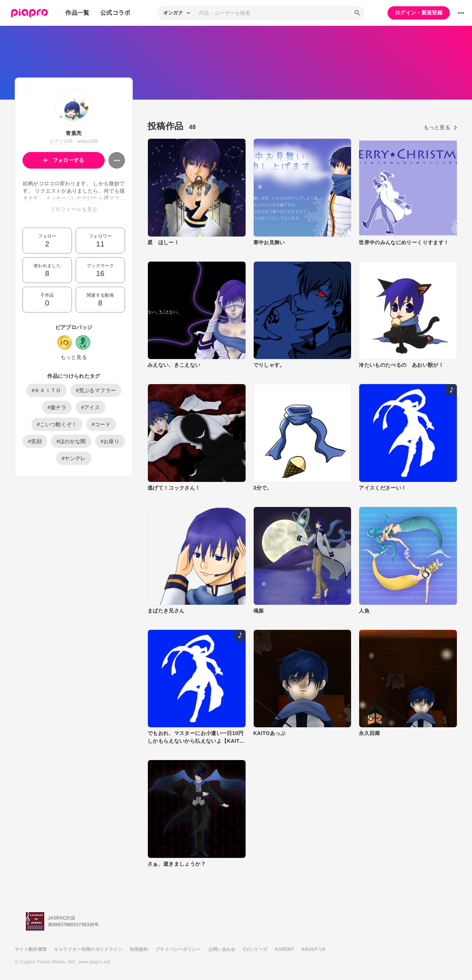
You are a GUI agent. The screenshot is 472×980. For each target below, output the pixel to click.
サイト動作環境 (31, 949)
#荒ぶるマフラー (96, 390)
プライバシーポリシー (178, 949)
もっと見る (74, 357)
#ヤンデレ (74, 458)
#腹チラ (57, 407)
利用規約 (139, 949)
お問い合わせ (222, 949)
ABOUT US (314, 949)
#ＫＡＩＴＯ (46, 390)
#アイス (91, 407)
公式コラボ (115, 13)
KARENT (285, 949)
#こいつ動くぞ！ (57, 424)
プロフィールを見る (74, 209)
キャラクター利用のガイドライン (88, 949)
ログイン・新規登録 (419, 13)
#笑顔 (35, 441)
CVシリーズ (255, 949)
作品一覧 (77, 13)
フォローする (64, 160)
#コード (101, 424)
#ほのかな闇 (71, 441)
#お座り (110, 441)
